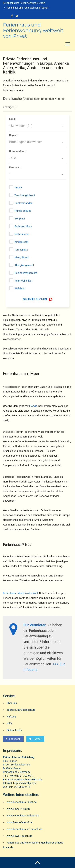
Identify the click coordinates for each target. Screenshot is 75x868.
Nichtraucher (22, 234)
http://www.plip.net (24, 783)
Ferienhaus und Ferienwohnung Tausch (27, 8)
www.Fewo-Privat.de (18, 809)
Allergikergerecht (24, 265)
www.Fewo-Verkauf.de (19, 822)
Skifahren (20, 288)
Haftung (11, 717)
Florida (33, 406)
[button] (37, 126)
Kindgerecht (21, 242)
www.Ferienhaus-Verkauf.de (23, 816)
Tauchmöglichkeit (25, 195)
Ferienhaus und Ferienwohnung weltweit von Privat (33, 30)
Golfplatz (20, 219)
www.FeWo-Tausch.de (19, 836)
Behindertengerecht (26, 273)
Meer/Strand (22, 257)
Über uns (12, 703)
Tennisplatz (21, 250)
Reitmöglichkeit (23, 281)
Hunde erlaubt (22, 211)
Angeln (18, 187)
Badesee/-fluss (23, 226)
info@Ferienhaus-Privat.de (27, 779)
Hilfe (9, 723)
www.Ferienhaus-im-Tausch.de (24, 829)
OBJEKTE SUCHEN (37, 299)
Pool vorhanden (23, 203)
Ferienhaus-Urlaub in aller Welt (20, 593)
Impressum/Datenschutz (21, 710)
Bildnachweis (14, 730)
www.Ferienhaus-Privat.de (22, 802)
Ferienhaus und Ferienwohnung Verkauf (24, 3)
